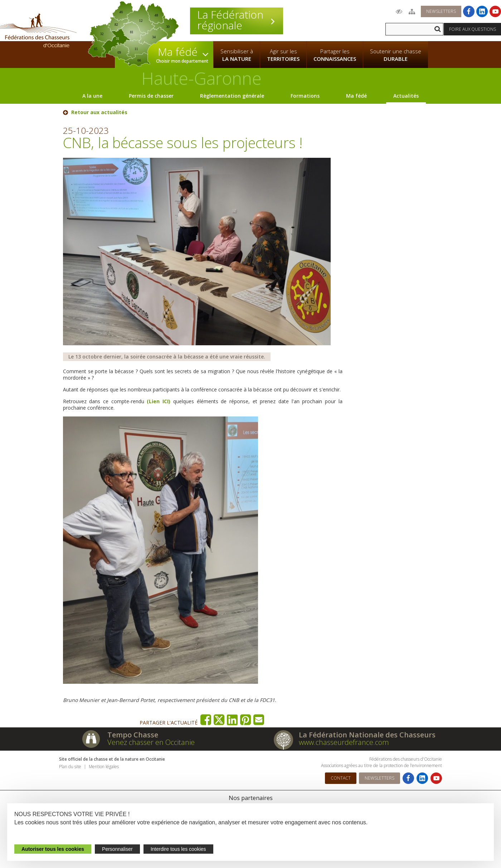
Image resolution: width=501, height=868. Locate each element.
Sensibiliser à (237, 55)
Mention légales (104, 767)
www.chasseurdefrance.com (344, 742)
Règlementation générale (232, 96)
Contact (341, 778)
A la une (92, 96)
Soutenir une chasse (396, 55)
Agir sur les (283, 55)
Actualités (406, 96)
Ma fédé (356, 96)
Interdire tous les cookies (178, 849)
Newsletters (441, 11)
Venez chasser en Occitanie (151, 742)
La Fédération (237, 20)
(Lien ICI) (160, 401)
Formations (305, 96)
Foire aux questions (473, 29)
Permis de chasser (151, 96)
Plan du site (70, 767)
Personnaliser (117, 849)
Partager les (335, 55)
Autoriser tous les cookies (53, 849)
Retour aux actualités (99, 112)
